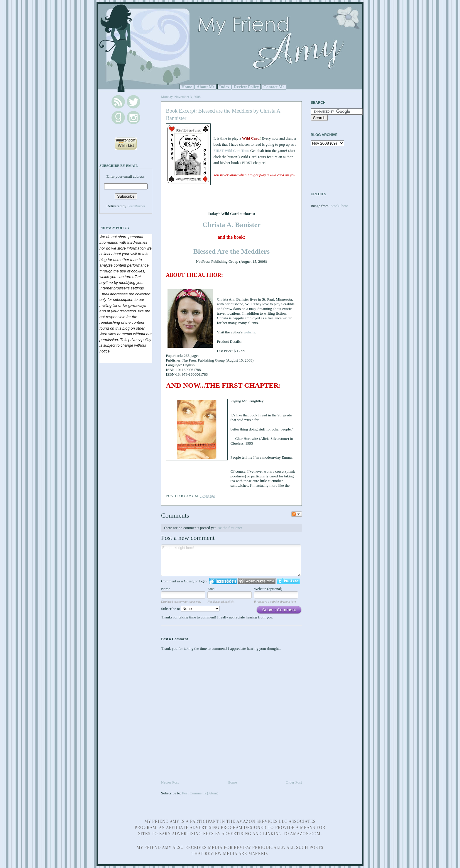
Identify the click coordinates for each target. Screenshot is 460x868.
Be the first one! (230, 528)
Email (212, 589)
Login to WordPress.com (257, 581)
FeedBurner (136, 206)
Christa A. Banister (231, 225)
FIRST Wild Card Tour (231, 151)
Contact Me (274, 87)
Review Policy (246, 87)
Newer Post (170, 782)
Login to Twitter (288, 581)
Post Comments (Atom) (200, 793)
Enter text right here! (231, 560)
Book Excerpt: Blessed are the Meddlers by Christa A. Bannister (224, 115)
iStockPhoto (339, 206)
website (249, 332)
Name (166, 589)
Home (187, 87)
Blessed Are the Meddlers (231, 251)
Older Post (294, 782)
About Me (206, 87)
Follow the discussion (297, 514)
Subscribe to (190, 609)
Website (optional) (268, 589)
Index (224, 87)
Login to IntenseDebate (223, 581)
